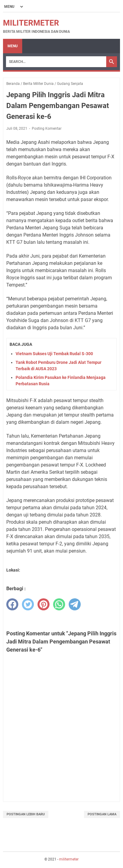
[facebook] (12, 604)
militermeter (31, 23)
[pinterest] (43, 604)
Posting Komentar (47, 129)
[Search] (56, 62)
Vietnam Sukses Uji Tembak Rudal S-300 (54, 354)
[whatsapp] (59, 604)
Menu (13, 46)
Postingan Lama (102, 814)
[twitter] (28, 604)
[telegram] (75, 604)
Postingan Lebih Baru (26, 814)
